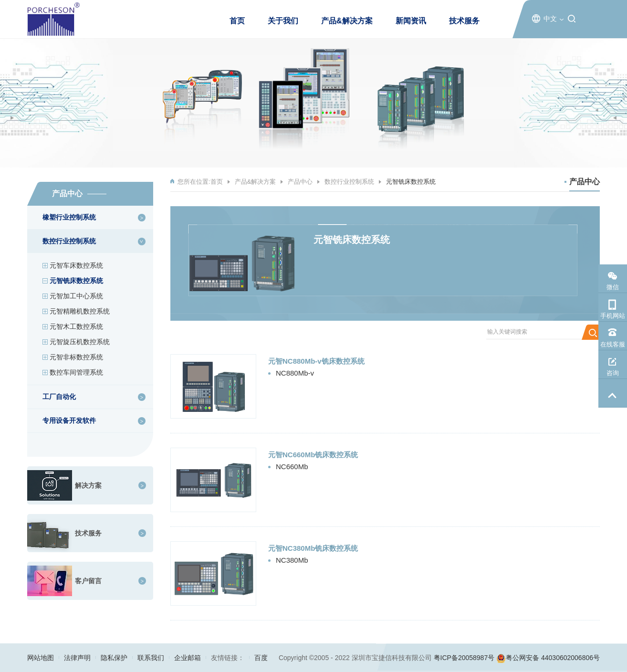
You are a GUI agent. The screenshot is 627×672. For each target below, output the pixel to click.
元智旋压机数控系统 (80, 342)
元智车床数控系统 (76, 265)
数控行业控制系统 (349, 182)
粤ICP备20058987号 (464, 658)
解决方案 (88, 485)
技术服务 (464, 21)
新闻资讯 (411, 21)
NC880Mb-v (295, 373)
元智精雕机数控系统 (80, 311)
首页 (237, 21)
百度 (261, 658)
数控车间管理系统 (76, 372)
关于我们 (283, 21)
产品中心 (300, 182)
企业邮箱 (188, 658)
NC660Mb (292, 467)
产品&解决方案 (347, 21)
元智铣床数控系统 (76, 281)
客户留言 (88, 581)
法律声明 (77, 658)
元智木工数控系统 (76, 326)
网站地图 (41, 658)
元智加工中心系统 (76, 296)
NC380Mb (292, 560)
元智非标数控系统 (76, 357)
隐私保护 (114, 658)
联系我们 (151, 658)
